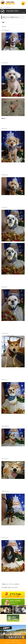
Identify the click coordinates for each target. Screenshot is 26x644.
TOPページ (2, 7)
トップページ (8, 640)
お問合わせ (18, 640)
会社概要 (13, 640)
